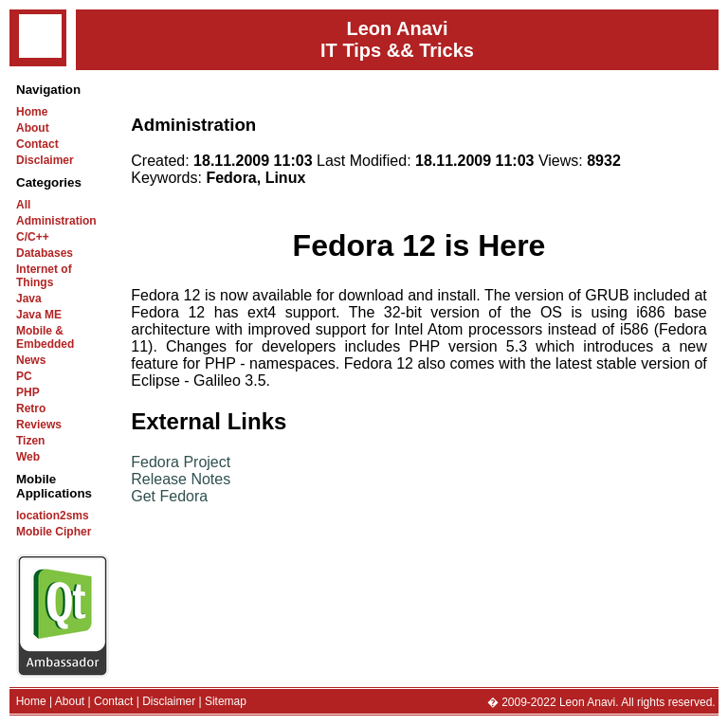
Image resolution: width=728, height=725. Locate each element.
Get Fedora (169, 496)
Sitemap (226, 701)
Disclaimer (45, 160)
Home (32, 112)
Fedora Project (181, 462)
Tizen (30, 441)
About (33, 128)
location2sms (53, 516)
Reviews (39, 425)
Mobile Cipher (54, 532)
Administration (56, 221)
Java (29, 299)
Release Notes (181, 479)
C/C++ (33, 237)
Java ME (39, 315)
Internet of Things (44, 276)
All (23, 205)
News (31, 360)
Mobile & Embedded (45, 337)
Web (28, 457)
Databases (45, 253)
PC (24, 376)
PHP (28, 392)
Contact (37, 144)
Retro (31, 408)
